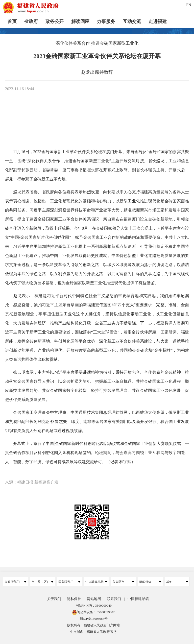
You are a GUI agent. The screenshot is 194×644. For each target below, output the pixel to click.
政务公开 (55, 21)
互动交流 (132, 21)
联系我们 (114, 599)
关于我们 (54, 599)
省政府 (31, 21)
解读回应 (80, 21)
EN (189, 5)
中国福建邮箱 (138, 599)
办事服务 (106, 21)
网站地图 (94, 599)
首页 (12, 21)
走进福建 (158, 21)
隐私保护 (74, 599)
